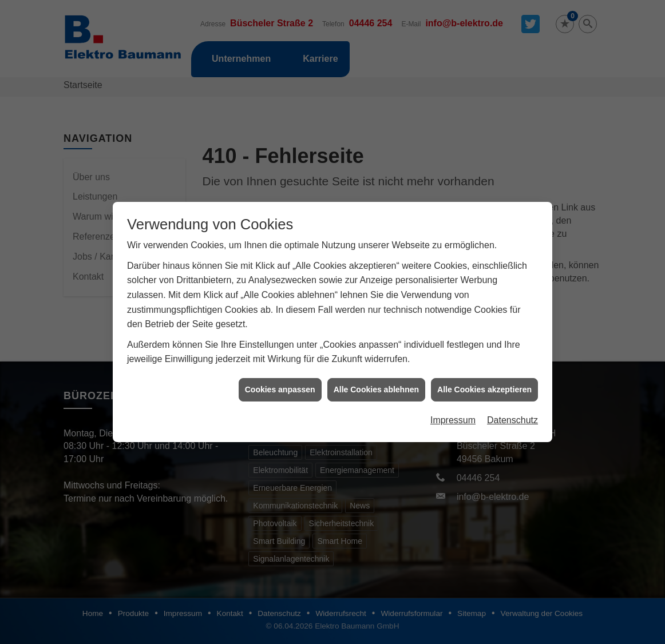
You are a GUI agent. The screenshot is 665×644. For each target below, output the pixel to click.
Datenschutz (512, 414)
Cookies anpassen (280, 383)
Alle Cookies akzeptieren (484, 383)
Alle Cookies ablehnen (376, 383)
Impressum (453, 414)
